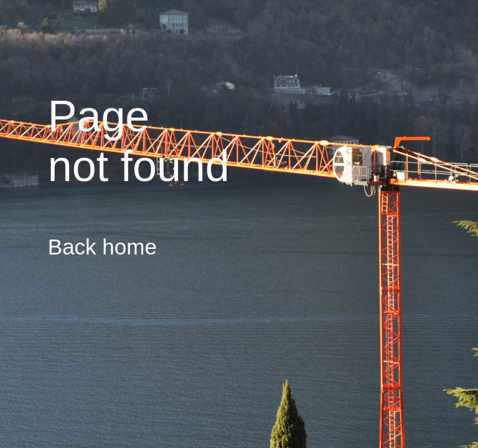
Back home (102, 247)
